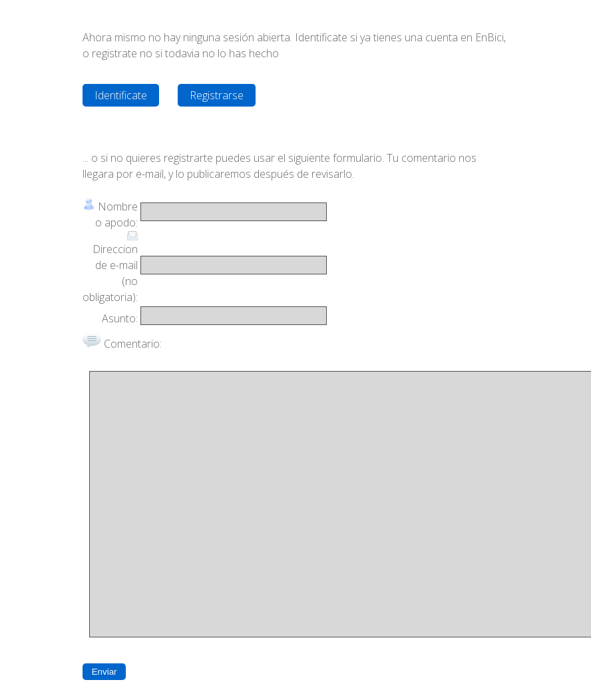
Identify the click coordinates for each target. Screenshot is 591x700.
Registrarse (217, 95)
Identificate (121, 95)
